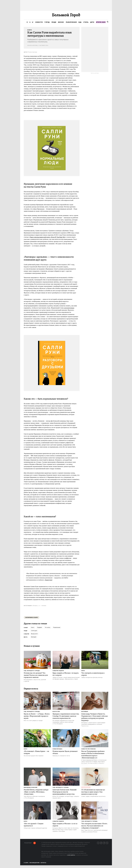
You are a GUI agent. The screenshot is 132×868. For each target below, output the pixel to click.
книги (33, 627)
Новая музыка (57, 749)
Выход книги (34, 634)
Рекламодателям (34, 863)
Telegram (105, 843)
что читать (48, 627)
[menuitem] (39, 22)
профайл (40, 627)
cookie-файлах (71, 855)
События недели (58, 671)
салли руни (34, 631)
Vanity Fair (48, 580)
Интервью (85, 712)
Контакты (43, 863)
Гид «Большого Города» (32, 671)
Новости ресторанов (88, 749)
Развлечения (57, 627)
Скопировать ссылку (32, 618)
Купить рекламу (95, 73)
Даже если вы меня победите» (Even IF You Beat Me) (47, 237)
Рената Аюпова (33, 45)
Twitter (102, 843)
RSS (108, 843)
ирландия (34, 637)
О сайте (26, 863)
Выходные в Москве (31, 787)
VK (99, 843)
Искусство (56, 712)
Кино (83, 671)
